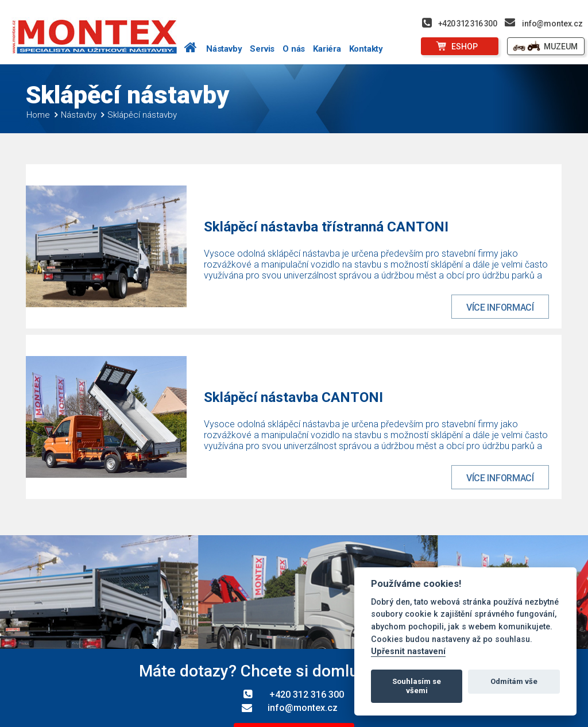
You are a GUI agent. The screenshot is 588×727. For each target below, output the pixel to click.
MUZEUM (561, 47)
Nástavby (224, 49)
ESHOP (465, 47)
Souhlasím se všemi (417, 686)
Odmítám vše (514, 681)
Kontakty (366, 49)
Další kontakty (294, 659)
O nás (294, 49)
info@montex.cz (552, 24)
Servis (262, 49)
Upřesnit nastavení (408, 651)
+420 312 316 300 (467, 24)
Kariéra (327, 49)
